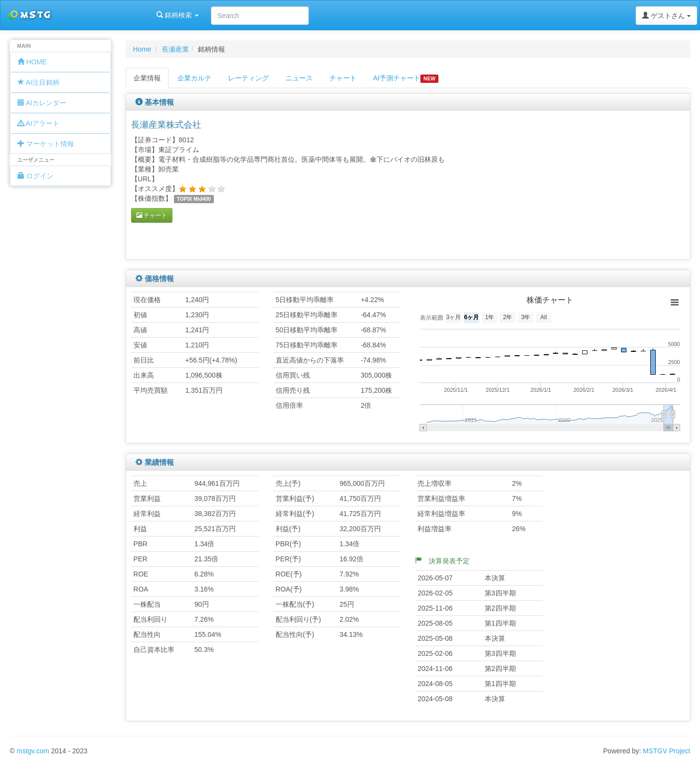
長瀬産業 (175, 49)
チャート (343, 78)
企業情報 (147, 78)
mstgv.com (33, 751)
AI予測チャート (406, 78)
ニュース (299, 78)
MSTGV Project (667, 751)
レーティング (248, 78)
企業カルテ (194, 78)
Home (142, 49)
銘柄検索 (126, 15)
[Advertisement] (592, 184)
